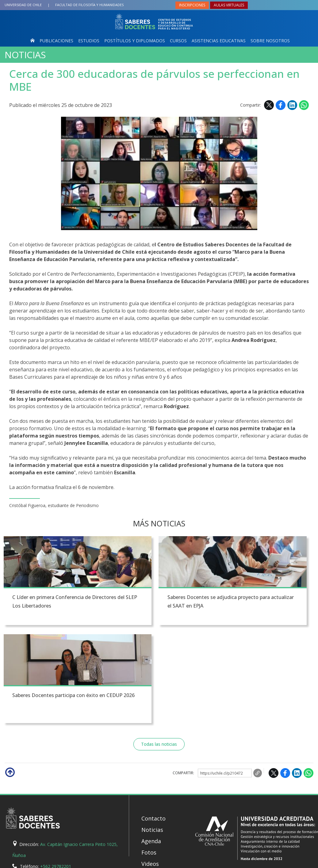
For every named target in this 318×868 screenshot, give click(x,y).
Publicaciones (56, 41)
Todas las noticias (159, 647)
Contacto (153, 722)
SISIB (130, 862)
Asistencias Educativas (219, 41)
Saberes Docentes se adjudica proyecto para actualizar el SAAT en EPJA (157, 607)
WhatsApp (304, 105)
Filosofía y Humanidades (89, 5)
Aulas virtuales (229, 5)
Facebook (281, 105)
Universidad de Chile (23, 5)
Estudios (89, 41)
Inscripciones (192, 5)
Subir (10, 675)
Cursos (178, 41)
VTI (140, 862)
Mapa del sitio (160, 778)
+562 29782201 (56, 769)
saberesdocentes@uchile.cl (86, 781)
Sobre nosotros (270, 41)
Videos (150, 767)
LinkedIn (292, 105)
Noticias (25, 55)
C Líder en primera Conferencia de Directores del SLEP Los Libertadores (50, 607)
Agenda (151, 744)
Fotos (149, 756)
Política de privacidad (200, 862)
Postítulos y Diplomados (135, 41)
